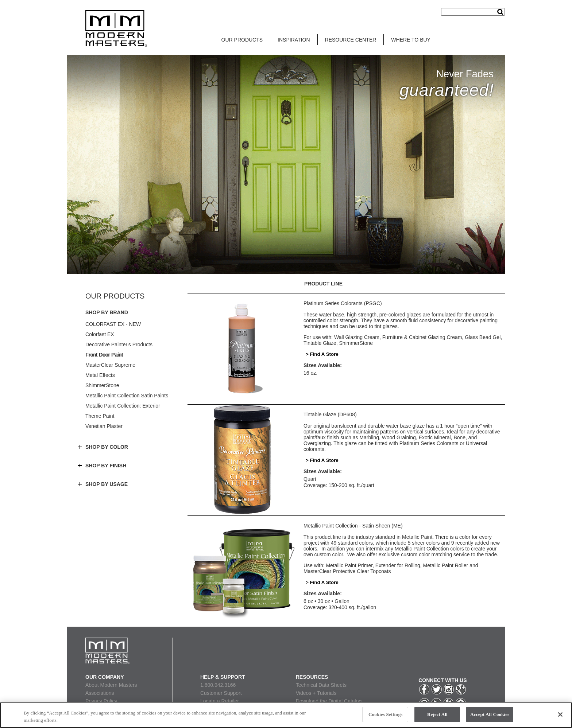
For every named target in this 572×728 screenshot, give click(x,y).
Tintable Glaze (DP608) (330, 414)
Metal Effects (100, 375)
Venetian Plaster (104, 426)
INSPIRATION (294, 40)
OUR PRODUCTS (242, 40)
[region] (286, 715)
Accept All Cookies (490, 714)
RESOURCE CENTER (351, 40)
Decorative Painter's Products (119, 344)
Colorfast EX (100, 334)
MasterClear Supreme (110, 365)
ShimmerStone (102, 385)
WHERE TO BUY (411, 40)
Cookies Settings (385, 714)
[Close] (560, 715)
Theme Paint (100, 416)
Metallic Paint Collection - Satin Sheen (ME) (353, 526)
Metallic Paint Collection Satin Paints (127, 396)
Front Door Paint (104, 355)
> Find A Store (322, 354)
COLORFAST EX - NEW (113, 324)
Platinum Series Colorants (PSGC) (343, 303)
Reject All (437, 714)
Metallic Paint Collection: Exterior (123, 406)
